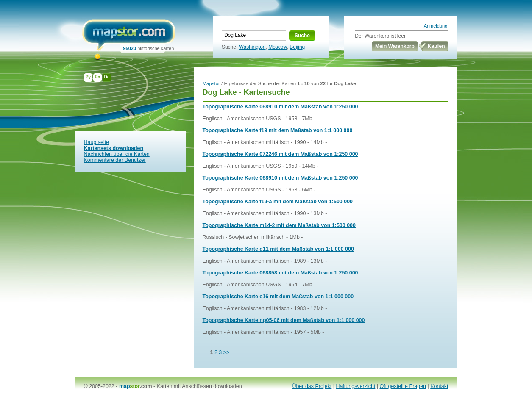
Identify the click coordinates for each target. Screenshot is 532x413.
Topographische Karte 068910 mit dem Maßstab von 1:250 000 (280, 107)
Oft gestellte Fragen (403, 386)
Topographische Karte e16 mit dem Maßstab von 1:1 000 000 (278, 297)
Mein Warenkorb (395, 46)
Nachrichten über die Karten (117, 154)
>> (227, 352)
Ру (88, 77)
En (98, 77)
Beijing (297, 47)
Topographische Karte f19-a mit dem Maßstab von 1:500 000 (278, 202)
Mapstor (211, 83)
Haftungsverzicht (355, 386)
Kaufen (436, 46)
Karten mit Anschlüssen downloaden (199, 386)
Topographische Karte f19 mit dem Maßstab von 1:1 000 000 (278, 130)
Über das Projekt (312, 386)
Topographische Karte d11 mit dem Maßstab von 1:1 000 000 (278, 249)
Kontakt (439, 386)
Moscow (277, 47)
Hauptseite (97, 142)
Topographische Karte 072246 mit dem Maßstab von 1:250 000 (280, 154)
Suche (302, 36)
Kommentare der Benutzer (115, 160)
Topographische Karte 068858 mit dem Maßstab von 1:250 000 (280, 273)
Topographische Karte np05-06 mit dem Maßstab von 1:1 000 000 (284, 320)
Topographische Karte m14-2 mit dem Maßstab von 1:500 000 (279, 225)
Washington (252, 47)
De (107, 77)
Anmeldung (436, 26)
